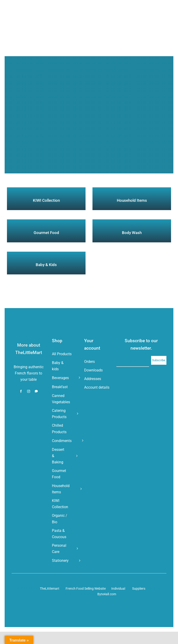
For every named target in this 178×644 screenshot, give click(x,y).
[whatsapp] (36, 391)
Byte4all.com (107, 594)
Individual (118, 589)
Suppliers (139, 589)
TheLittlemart (50, 589)
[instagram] (29, 391)
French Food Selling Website (86, 589)
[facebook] (21, 391)
